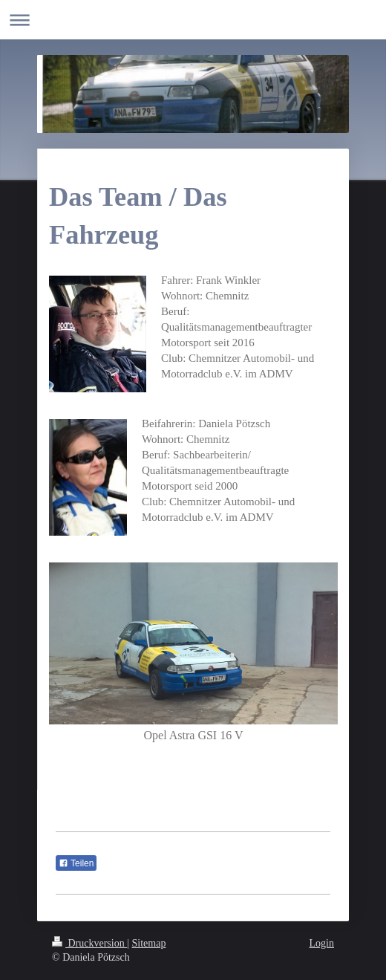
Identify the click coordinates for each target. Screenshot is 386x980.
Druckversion (89, 943)
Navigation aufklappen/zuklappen (193, 20)
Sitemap (149, 943)
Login (322, 943)
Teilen (76, 863)
